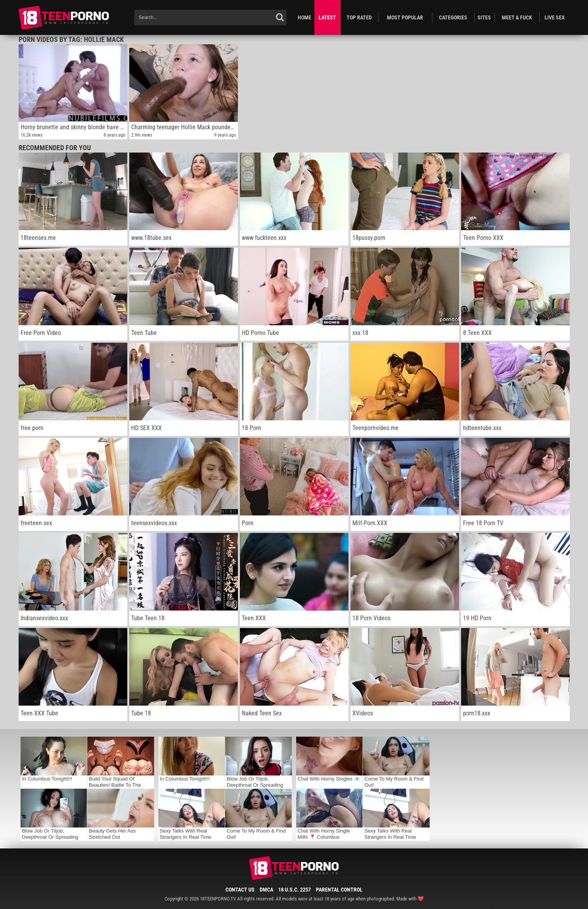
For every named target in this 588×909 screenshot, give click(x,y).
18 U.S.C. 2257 (295, 890)
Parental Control (339, 890)
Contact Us (240, 890)
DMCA (266, 890)
